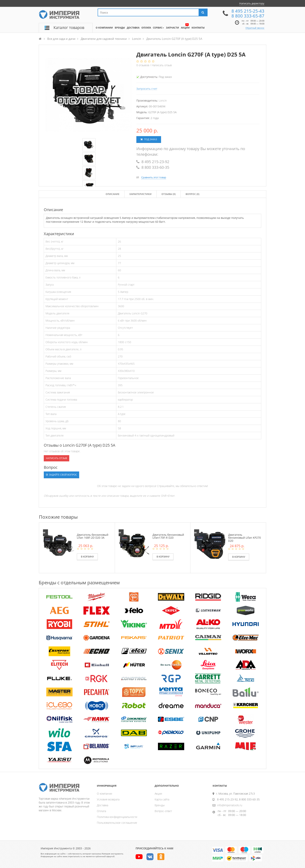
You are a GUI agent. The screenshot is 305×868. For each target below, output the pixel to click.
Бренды (160, 805)
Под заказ (149, 139)
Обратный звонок (255, 28)
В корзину (87, 557)
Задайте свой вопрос (61, 475)
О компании (104, 794)
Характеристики (140, 194)
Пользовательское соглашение (117, 823)
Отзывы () (169, 194)
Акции (158, 794)
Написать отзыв (162, 65)
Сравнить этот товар (154, 177)
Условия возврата (108, 799)
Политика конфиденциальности (117, 817)
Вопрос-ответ (163, 811)
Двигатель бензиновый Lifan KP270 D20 (245, 538)
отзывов (143, 65)
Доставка (103, 805)
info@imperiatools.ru (230, 805)
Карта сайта (162, 799)
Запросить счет (147, 89)
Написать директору (252, 3)
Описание (113, 194)
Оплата (101, 811)
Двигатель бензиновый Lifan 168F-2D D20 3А (93, 536)
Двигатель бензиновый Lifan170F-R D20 (168, 536)
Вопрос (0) (192, 194)
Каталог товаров (69, 27)
